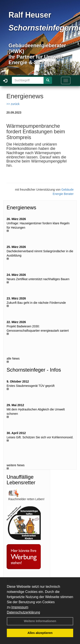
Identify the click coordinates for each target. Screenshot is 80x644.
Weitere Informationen (40, 621)
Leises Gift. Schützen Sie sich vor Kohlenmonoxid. (40, 437)
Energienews (21, 207)
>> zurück (13, 104)
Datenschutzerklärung (23, 612)
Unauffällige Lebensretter (21, 480)
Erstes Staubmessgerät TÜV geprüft (31, 386)
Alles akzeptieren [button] (40, 633)
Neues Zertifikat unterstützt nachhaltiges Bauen (38, 279)
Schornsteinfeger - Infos (34, 370)
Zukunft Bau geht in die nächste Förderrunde (36, 303)
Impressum (20, 607)
